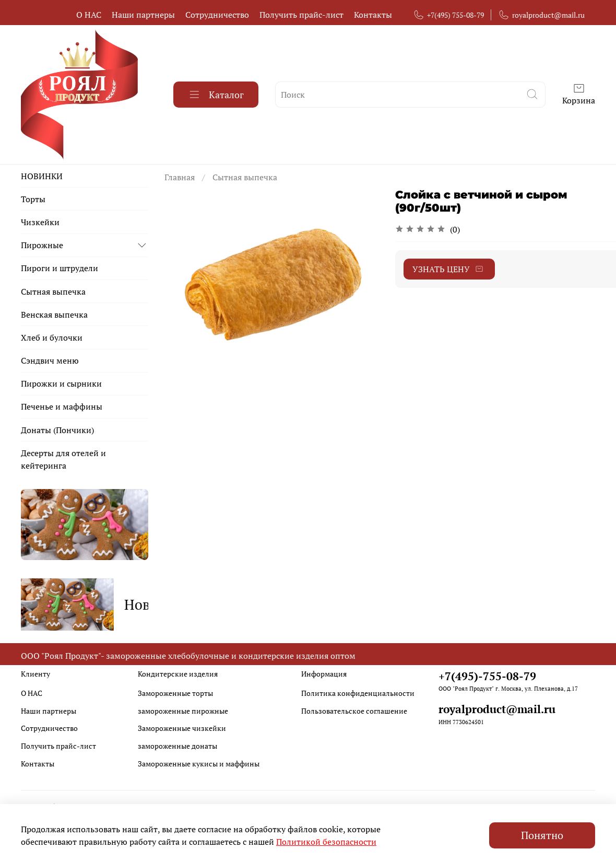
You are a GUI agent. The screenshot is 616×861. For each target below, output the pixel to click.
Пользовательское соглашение (354, 707)
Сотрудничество (217, 15)
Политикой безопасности (326, 842)
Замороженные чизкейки (182, 725)
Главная (180, 177)
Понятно (542, 835)
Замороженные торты (175, 690)
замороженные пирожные (183, 707)
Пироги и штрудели (60, 268)
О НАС (89, 15)
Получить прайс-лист (301, 15)
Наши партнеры (143, 15)
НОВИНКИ (42, 176)
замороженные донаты (177, 743)
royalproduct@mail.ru (541, 15)
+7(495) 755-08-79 (448, 15)
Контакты (373, 15)
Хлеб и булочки (52, 338)
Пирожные (42, 245)
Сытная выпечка (245, 177)
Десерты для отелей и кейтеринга (63, 459)
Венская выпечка (54, 315)
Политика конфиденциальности (358, 690)
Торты (33, 199)
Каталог (216, 95)
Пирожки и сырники (61, 383)
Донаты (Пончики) (57, 430)
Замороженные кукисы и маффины (199, 760)
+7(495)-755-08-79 (487, 672)
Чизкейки (40, 222)
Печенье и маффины (62, 406)
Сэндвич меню (50, 360)
